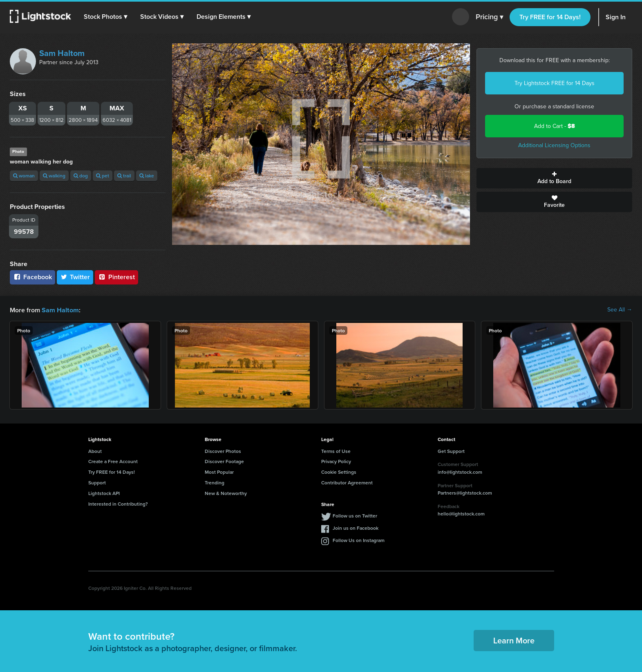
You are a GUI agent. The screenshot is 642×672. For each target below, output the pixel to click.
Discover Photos (223, 451)
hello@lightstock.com (461, 513)
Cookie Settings (339, 472)
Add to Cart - (555, 126)
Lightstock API (104, 493)
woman (24, 176)
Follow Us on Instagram (359, 540)
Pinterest (116, 277)
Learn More (514, 640)
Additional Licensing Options (554, 145)
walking (54, 176)
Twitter (75, 277)
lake (147, 176)
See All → (620, 310)
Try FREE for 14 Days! (550, 17)
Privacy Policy (336, 461)
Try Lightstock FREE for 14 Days (555, 83)
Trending (215, 482)
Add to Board (554, 178)
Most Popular (219, 472)
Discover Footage (224, 461)
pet (103, 176)
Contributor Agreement (347, 482)
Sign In (616, 17)
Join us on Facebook (356, 528)
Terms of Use (336, 451)
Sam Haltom (62, 53)
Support (97, 482)
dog (81, 176)
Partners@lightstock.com (465, 492)
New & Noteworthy (226, 493)
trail (124, 176)
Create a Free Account (113, 461)
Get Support (451, 451)
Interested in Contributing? (118, 503)
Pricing (489, 17)
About (95, 451)
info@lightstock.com (460, 472)
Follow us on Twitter (355, 515)
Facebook (32, 277)
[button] (106, 17)
